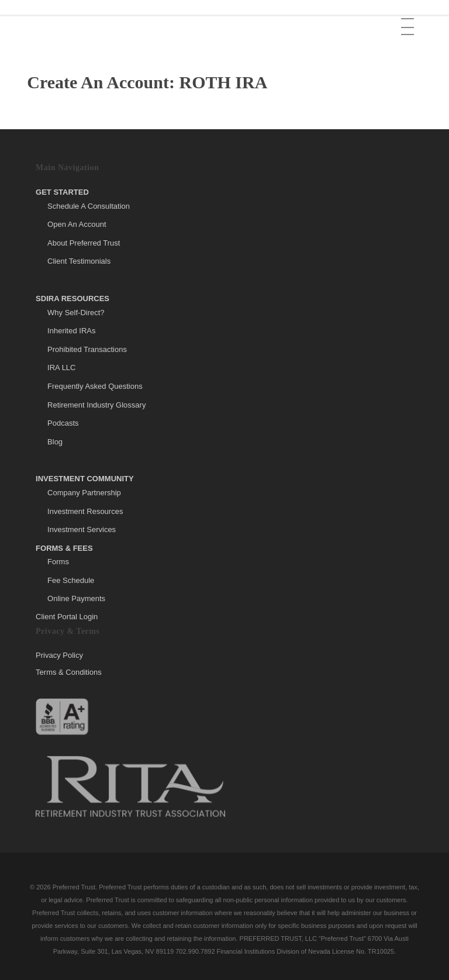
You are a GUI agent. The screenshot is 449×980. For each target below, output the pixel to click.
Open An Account (77, 224)
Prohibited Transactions (87, 349)
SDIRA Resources (72, 299)
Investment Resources (85, 511)
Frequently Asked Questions (95, 386)
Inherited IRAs (71, 331)
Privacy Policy (59, 655)
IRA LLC (61, 367)
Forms (58, 562)
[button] (409, 18)
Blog (55, 442)
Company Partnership (84, 493)
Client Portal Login (67, 617)
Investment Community (85, 479)
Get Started (62, 192)
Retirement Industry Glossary (96, 405)
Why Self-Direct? (76, 313)
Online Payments (76, 598)
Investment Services (82, 529)
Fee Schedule (71, 580)
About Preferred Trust (84, 243)
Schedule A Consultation (89, 206)
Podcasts (63, 423)
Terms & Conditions (69, 672)
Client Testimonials (79, 261)
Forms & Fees (64, 548)
